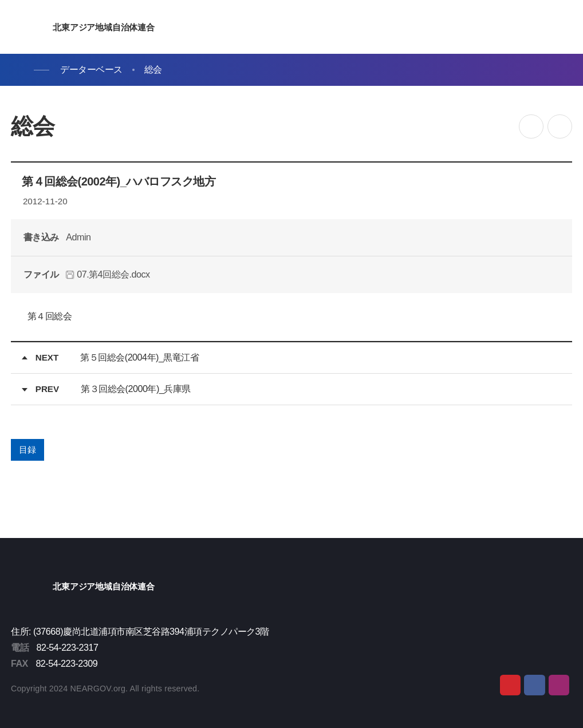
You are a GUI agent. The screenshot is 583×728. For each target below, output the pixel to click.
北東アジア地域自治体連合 (103, 27)
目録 (27, 450)
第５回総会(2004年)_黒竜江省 (139, 357)
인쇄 (560, 127)
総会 (153, 69)
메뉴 (563, 27)
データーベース (91, 69)
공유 (531, 127)
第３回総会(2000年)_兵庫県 (136, 389)
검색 (536, 27)
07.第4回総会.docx (108, 274)
